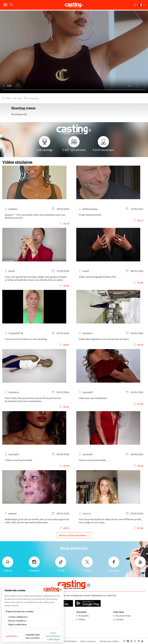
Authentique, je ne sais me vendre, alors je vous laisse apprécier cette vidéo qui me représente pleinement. (37, 521)
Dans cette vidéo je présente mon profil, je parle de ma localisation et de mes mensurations (33, 399)
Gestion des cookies (109, 641)
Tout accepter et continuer (55, 636)
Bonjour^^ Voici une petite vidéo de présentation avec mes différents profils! (35, 216)
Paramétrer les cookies (34, 636)
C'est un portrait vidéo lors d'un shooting (26, 339)
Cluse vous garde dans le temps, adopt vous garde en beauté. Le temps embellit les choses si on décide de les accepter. (36, 278)
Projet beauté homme (90, 215)
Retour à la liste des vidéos (73, 535)
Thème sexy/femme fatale (92, 460)
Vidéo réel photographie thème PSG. (98, 277)
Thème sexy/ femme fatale (18, 460)
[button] (136, 5)
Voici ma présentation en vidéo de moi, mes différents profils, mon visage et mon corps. (110, 521)
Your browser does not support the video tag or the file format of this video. (74, 51)
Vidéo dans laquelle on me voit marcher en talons (104, 339)
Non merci (13, 636)
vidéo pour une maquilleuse (93, 398)
